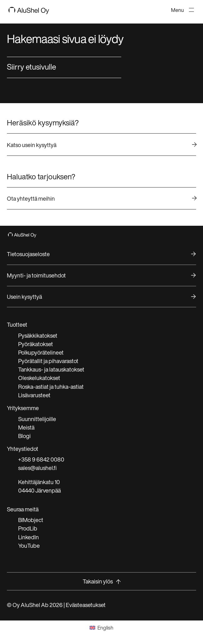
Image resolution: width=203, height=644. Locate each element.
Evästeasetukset (86, 605)
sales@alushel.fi (37, 468)
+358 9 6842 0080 (41, 459)
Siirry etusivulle (31, 67)
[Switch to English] (101, 628)
